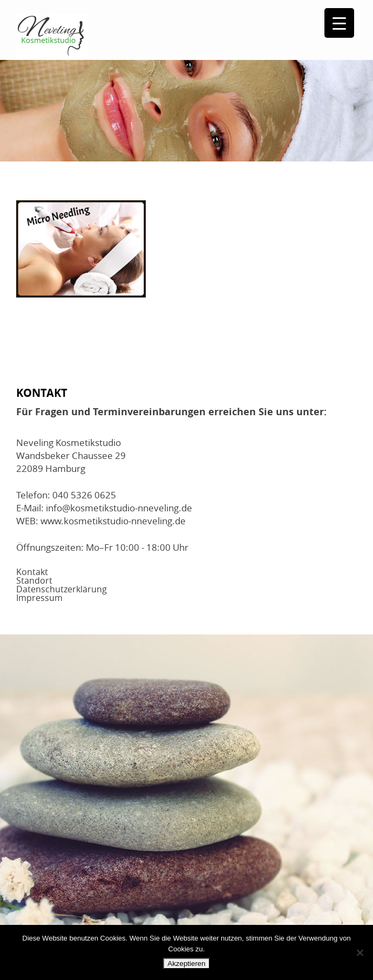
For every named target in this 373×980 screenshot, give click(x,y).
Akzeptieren (186, 964)
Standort (34, 580)
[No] (360, 952)
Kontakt (32, 572)
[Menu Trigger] (339, 23)
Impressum (39, 598)
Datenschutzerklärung (62, 589)
